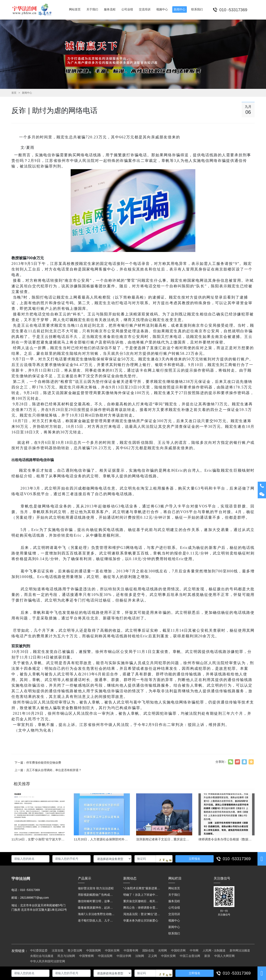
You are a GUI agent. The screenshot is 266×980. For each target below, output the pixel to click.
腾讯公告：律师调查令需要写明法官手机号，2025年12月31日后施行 (142, 908)
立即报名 (195, 859)
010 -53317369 (237, 859)
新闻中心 (27, 93)
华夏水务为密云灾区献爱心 (141, 920)
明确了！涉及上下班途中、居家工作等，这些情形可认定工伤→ (142, 895)
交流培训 (174, 914)
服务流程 (174, 901)
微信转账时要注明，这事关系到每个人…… (96, 901)
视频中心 (174, 920)
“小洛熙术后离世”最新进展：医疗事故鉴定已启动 (142, 888)
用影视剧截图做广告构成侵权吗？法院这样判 (96, 895)
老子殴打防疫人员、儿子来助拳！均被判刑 (96, 920)
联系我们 (174, 933)
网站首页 (174, 888)
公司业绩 (174, 908)
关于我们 (174, 895)
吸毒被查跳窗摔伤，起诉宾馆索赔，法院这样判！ (96, 908)
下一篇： (38, 763)
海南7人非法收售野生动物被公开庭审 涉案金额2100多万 (96, 914)
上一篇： (48, 770)
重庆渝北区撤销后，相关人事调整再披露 (142, 901)
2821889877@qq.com (34, 898)
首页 (14, 93)
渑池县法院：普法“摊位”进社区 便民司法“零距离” (142, 914)
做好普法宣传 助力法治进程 (96, 888)
